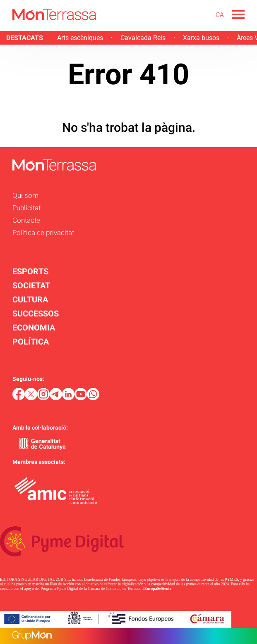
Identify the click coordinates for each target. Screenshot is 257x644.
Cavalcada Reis (143, 38)
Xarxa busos (201, 38)
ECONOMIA (34, 328)
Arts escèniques (80, 38)
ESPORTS (30, 271)
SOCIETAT (31, 285)
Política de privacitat (43, 233)
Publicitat (26, 208)
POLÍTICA (31, 342)
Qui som (25, 195)
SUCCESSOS (36, 314)
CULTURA (30, 299)
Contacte (26, 220)
